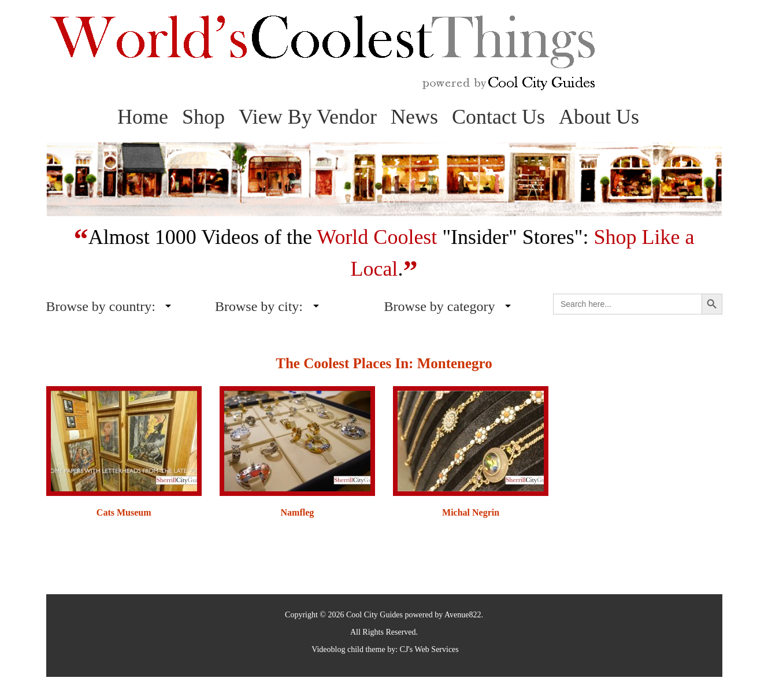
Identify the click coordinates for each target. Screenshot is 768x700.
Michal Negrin (471, 512)
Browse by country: (101, 306)
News (414, 117)
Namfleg (298, 512)
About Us (599, 117)
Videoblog (328, 649)
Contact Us (498, 117)
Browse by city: (259, 306)
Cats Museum (124, 512)
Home (143, 117)
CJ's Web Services (429, 649)
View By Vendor (308, 117)
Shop (203, 117)
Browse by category (440, 306)
